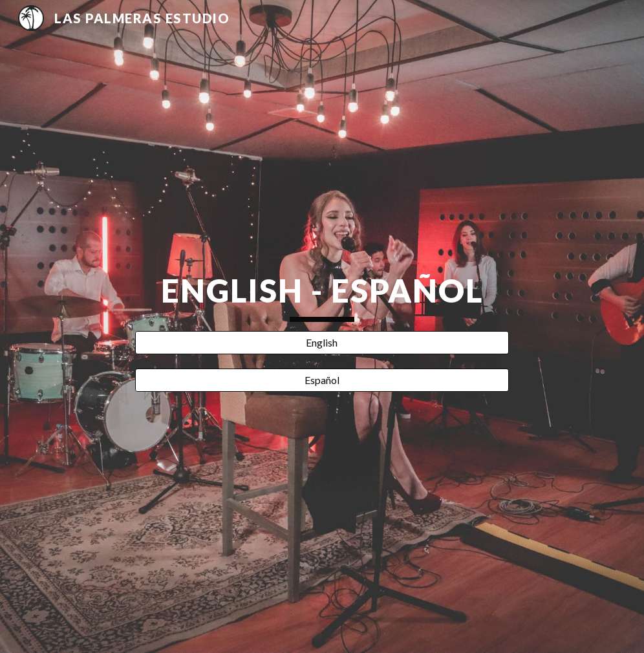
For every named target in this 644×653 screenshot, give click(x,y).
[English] (322, 343)
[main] (322, 296)
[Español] (322, 380)
